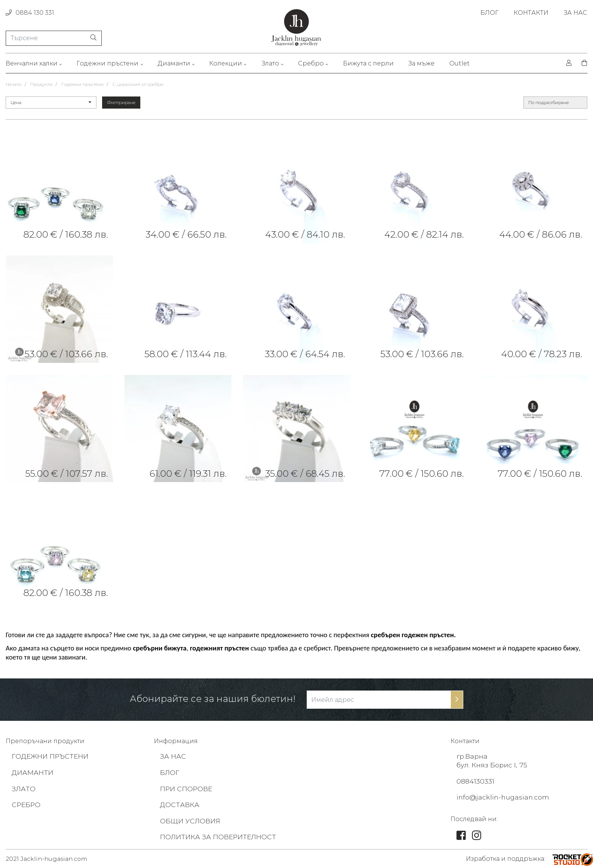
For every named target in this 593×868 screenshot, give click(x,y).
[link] (59, 190)
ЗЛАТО (24, 788)
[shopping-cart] (582, 63)
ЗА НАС (173, 756)
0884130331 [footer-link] (476, 780)
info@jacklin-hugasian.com (504, 796)
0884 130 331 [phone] (30, 13)
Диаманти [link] (174, 63)
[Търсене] (54, 38)
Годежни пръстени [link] (107, 63)
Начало (14, 84)
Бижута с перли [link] (368, 63)
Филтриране (121, 102)
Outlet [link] (459, 63)
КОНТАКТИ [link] (531, 13)
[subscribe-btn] (457, 700)
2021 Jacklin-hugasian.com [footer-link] (48, 857)
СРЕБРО (27, 803)
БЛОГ (170, 772)
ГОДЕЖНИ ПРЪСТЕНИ (51, 756)
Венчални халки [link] (32, 63)
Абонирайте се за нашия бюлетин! (213, 699)
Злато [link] (270, 63)
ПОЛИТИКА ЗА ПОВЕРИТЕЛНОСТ (219, 835)
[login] (569, 63)
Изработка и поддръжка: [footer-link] (506, 857)
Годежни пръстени (82, 84)
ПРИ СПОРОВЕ (187, 788)
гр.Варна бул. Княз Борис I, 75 (492, 760)
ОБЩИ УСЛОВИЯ (190, 819)
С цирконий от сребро (138, 84)
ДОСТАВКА (180, 803)
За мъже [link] (421, 63)
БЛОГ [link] (489, 13)
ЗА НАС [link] (575, 13)
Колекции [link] (226, 63)
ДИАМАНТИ (33, 772)
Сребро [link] (311, 63)
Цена (51, 102)
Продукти (41, 84)
